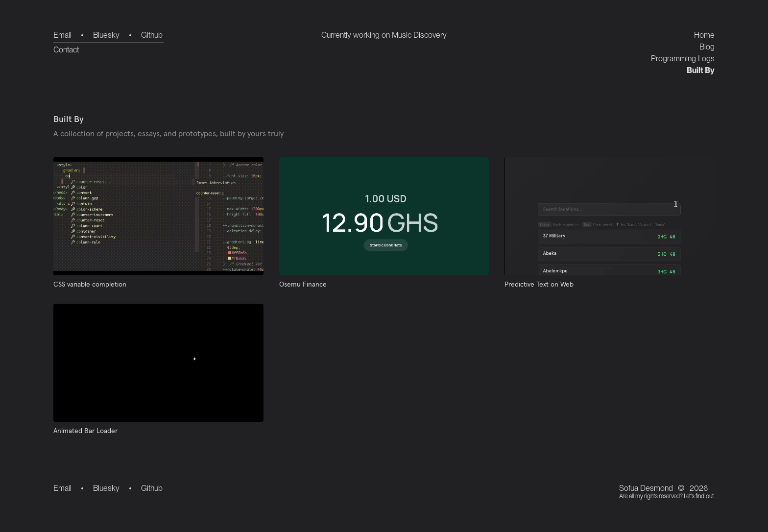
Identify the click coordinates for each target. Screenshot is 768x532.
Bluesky (106, 35)
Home (704, 35)
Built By (701, 70)
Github (152, 35)
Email (62, 35)
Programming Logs (683, 59)
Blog (707, 47)
